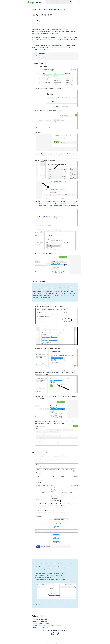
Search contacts (42, 54)
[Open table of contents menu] (26, 2)
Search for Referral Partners (39, 621)
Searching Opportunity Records (41, 623)
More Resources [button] (81, 2)
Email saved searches (43, 58)
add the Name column (70, 158)
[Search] (71, 2)
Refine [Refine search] (49, 2)
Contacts (46, 9)
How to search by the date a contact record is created (46, 625)
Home (34, 9)
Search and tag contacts (58, 9)
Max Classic (35, 23)
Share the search (42, 56)
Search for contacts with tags (40, 627)
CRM (40, 9)
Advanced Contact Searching (40, 619)
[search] (60, 2)
